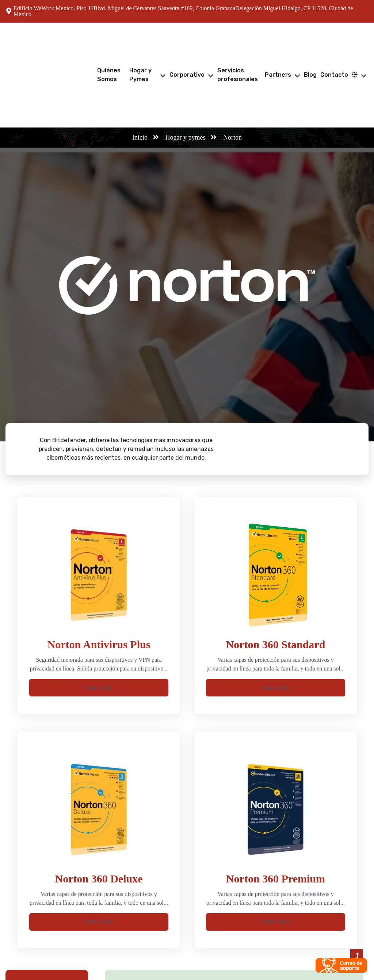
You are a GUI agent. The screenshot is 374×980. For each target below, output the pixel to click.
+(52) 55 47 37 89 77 (237, 941)
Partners (278, 41)
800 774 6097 (228, 958)
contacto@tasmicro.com (323, 949)
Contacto (334, 41)
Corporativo (187, 41)
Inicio (140, 69)
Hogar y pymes (186, 69)
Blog (310, 41)
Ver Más (99, 620)
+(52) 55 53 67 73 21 (237, 949)
